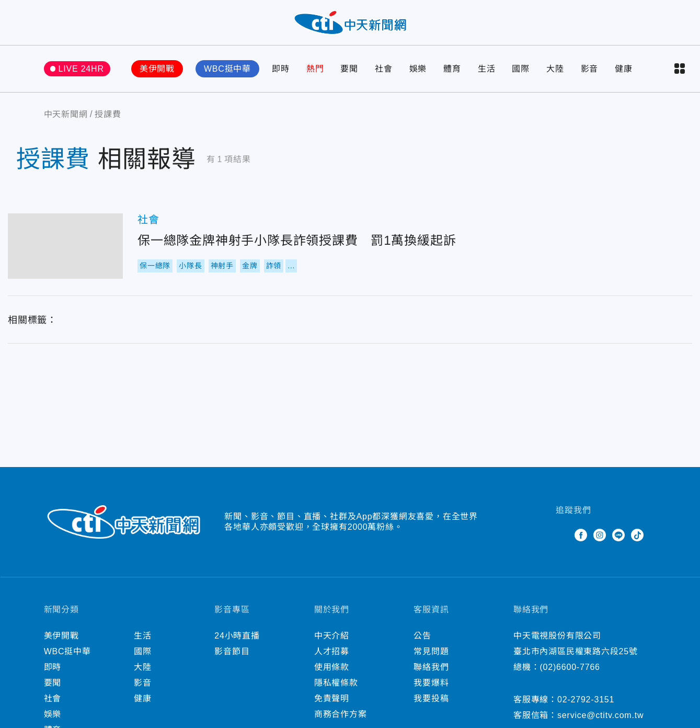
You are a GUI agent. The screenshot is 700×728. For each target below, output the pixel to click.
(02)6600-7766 (570, 669)
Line (618, 537)
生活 (487, 70)
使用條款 (332, 669)
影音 (590, 70)
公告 (422, 637)
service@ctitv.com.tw (600, 717)
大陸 (555, 70)
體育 (452, 70)
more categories (680, 71)
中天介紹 (332, 637)
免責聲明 (332, 700)
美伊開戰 (157, 70)
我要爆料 (431, 684)
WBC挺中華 (227, 70)
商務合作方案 (341, 716)
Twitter (562, 537)
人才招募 (332, 653)
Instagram (600, 537)
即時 (281, 70)
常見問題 (431, 653)
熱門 (315, 70)
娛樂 (418, 70)
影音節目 (232, 653)
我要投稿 (431, 700)
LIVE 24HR (81, 70)
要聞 (349, 70)
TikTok (637, 537)
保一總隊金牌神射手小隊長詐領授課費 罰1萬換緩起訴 (65, 248)
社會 (384, 70)
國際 (521, 70)
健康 (624, 70)
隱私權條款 (336, 684)
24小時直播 (237, 637)
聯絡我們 (431, 669)
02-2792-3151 (586, 701)
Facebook (581, 537)
